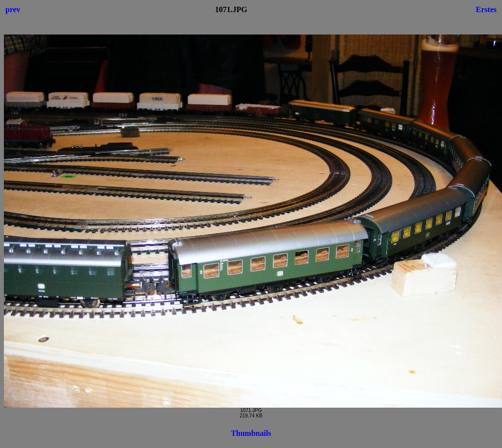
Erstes (486, 9)
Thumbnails (251, 433)
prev (13, 9)
